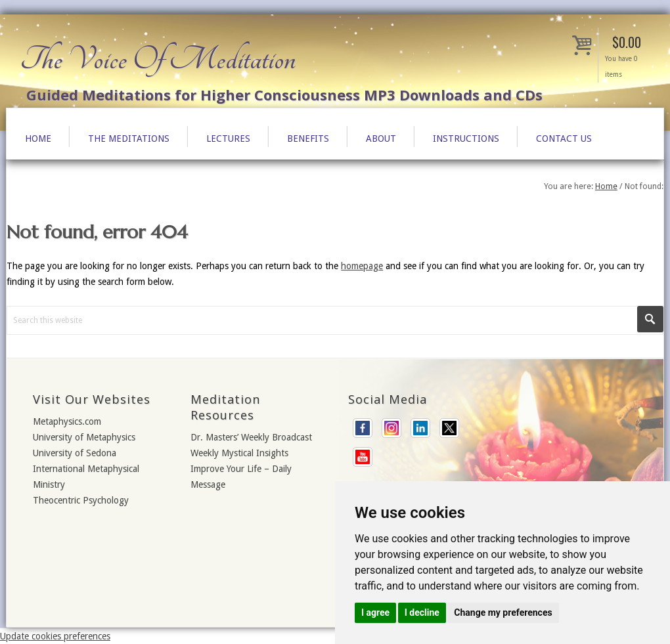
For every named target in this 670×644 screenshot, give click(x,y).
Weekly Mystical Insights (239, 453)
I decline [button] (422, 612)
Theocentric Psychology (81, 500)
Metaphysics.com (67, 421)
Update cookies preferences (55, 636)
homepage (362, 266)
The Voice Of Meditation (158, 59)
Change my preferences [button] (503, 612)
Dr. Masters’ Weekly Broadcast (251, 437)
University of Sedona (75, 453)
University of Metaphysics (84, 437)
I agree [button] (375, 612)
